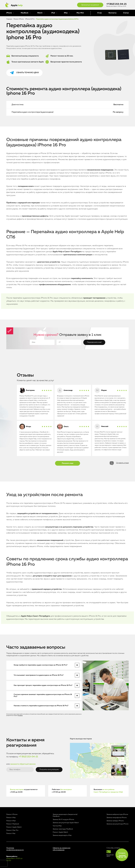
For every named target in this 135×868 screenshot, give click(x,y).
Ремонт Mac (11, 833)
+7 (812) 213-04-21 (116, 4)
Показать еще (68, 463)
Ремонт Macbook (13, 824)
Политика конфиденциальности (15, 849)
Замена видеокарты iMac (62, 835)
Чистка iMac (57, 826)
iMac (66, 13)
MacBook (25, 13)
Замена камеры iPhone (115, 821)
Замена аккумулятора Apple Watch (66, 823)
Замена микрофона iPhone (117, 818)
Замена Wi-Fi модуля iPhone (63, 819)
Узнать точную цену (28, 73)
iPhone (9, 13)
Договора (20, 715)
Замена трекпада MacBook (63, 829)
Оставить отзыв (122, 463)
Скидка (122, 855)
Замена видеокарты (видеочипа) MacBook (65, 815)
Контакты (112, 13)
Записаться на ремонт (90, 5)
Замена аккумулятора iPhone (117, 824)
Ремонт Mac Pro (12, 830)
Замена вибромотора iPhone (117, 814)
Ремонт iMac (11, 818)
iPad (53, 13)
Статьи (126, 13)
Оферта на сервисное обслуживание (62, 849)
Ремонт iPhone (12, 814)
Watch (40, 13)
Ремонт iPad (11, 821)
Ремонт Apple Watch (14, 827)
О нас (100, 13)
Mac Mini (80, 13)
